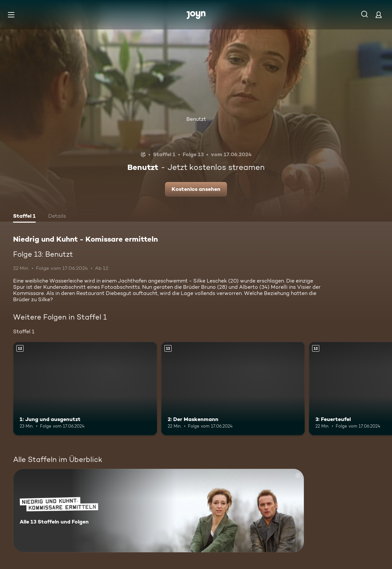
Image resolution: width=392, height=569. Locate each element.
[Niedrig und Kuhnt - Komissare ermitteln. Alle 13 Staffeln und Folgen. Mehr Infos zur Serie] (159, 511)
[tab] (24, 217)
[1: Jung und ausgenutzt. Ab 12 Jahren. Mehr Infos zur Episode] (85, 389)
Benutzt (196, 119)
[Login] (379, 15)
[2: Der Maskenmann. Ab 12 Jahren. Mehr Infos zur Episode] (233, 389)
